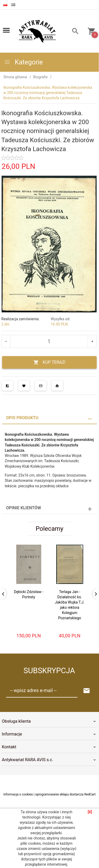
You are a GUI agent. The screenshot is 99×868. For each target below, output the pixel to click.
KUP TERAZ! (49, 363)
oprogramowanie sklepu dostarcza (59, 794)
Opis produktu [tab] (22, 418)
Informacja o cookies (18, 794)
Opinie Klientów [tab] (24, 508)
